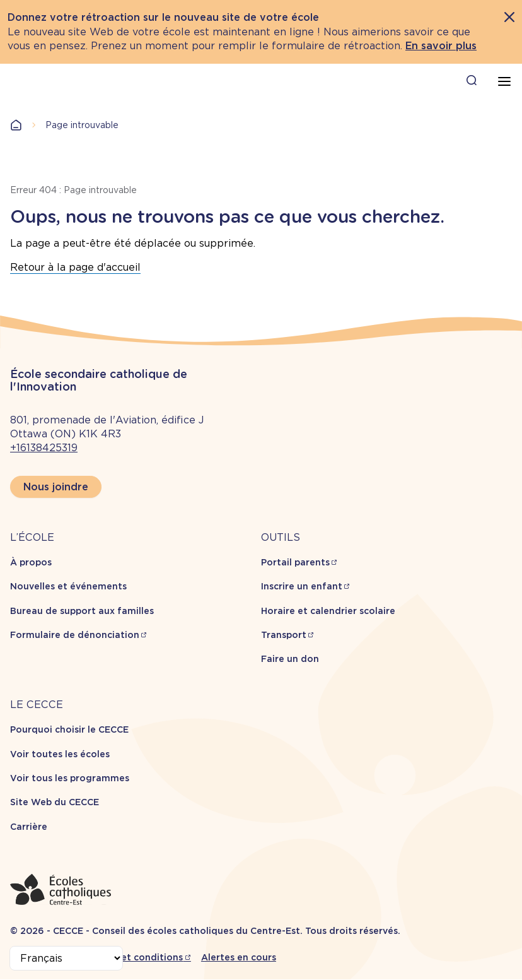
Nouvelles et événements (68, 586)
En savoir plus (441, 46)
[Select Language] (66, 958)
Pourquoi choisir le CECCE (69, 729)
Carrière (29, 827)
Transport (284, 635)
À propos (31, 562)
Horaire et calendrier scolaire (328, 611)
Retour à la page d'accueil (75, 267)
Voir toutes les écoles (60, 754)
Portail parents (295, 562)
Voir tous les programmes (70, 778)
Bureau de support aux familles (82, 611)
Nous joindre (56, 487)
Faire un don (290, 659)
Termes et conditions (134, 957)
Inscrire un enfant (302, 586)
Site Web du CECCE (55, 802)
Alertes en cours (239, 957)
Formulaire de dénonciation (75, 635)
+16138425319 (44, 448)
